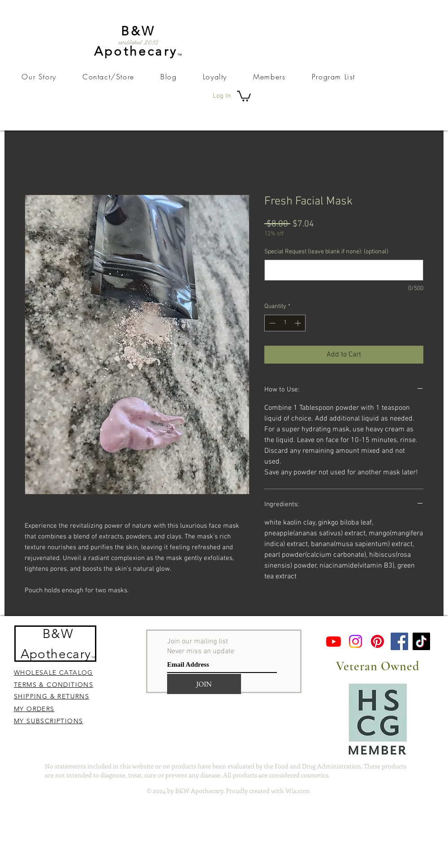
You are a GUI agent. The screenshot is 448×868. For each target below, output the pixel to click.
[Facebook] (399, 641)
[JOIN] (204, 684)
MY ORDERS (34, 709)
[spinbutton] (285, 323)
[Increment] (299, 323)
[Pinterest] (377, 641)
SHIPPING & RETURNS (52, 696)
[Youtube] (334, 641)
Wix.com (298, 791)
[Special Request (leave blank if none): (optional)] (344, 270)
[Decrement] (271, 323)
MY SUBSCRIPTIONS (48, 721)
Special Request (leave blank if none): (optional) (326, 252)
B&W (58, 634)
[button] (244, 95)
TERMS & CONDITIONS (54, 685)
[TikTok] (421, 641)
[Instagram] (355, 641)
